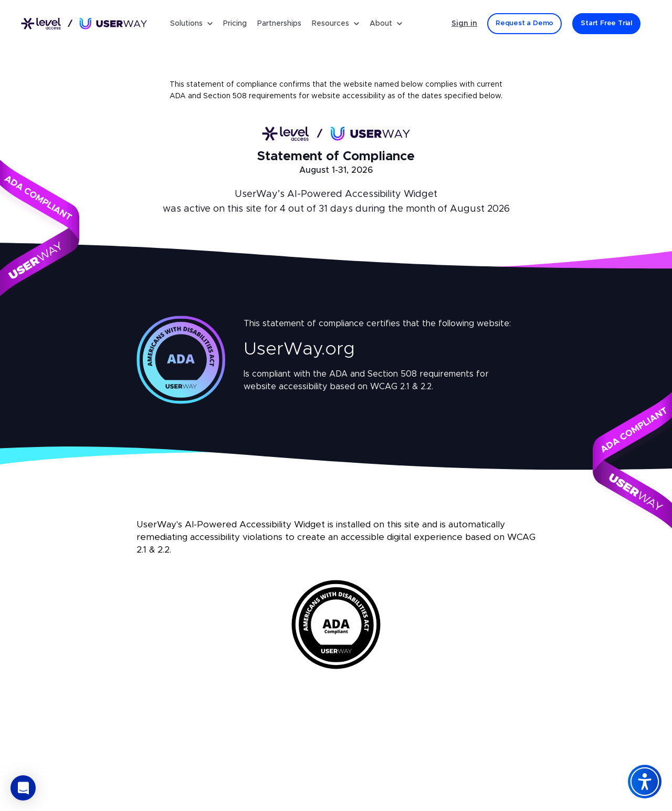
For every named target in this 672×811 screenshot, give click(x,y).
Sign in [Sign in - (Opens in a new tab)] (464, 24)
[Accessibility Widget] (645, 782)
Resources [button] (335, 24)
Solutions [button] (191, 24)
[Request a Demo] (524, 24)
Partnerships (279, 24)
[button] (23, 788)
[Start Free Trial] (606, 24)
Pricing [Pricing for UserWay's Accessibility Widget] (235, 24)
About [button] (386, 24)
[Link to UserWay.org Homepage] (84, 24)
